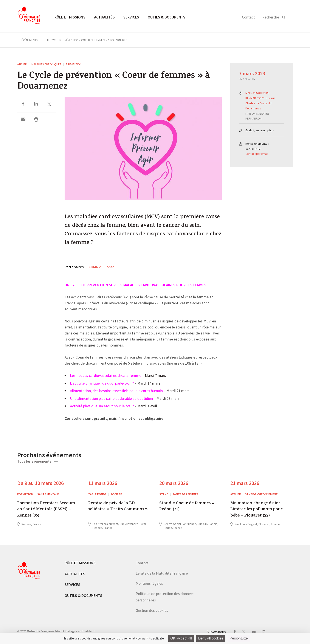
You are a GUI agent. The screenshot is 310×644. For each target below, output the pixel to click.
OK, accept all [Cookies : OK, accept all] (181, 638)
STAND (164, 494)
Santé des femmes (185, 494)
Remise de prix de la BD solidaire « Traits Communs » (118, 507)
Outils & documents (167, 17)
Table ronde (97, 494)
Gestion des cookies (152, 610)
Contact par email (257, 154)
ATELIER (22, 64)
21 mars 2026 (245, 483)
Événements (30, 40)
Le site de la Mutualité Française (162, 573)
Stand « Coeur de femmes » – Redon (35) (188, 507)
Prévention (74, 64)
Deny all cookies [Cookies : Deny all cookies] (211, 638)
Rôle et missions (70, 17)
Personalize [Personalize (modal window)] (239, 638)
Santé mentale (48, 494)
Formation (25, 494)
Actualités (104, 17)
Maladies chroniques (46, 64)
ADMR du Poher (101, 267)
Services (131, 17)
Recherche (271, 17)
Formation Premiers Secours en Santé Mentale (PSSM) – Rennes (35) (46, 510)
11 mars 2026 (103, 483)
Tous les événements (37, 461)
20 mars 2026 (174, 483)
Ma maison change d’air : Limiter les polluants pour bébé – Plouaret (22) (257, 510)
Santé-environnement (261, 494)
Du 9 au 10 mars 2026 (40, 483)
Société (116, 494)
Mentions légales (149, 583)
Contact (248, 17)
